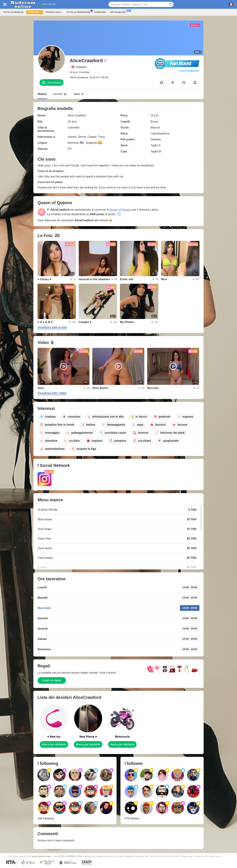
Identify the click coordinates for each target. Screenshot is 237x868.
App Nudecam (119, 12)
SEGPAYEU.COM (74, 856)
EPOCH (62, 856)
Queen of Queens (121, 210)
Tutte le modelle (13, 12)
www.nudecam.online (42, 856)
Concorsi (100, 12)
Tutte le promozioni (79, 12)
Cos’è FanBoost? (189, 71)
